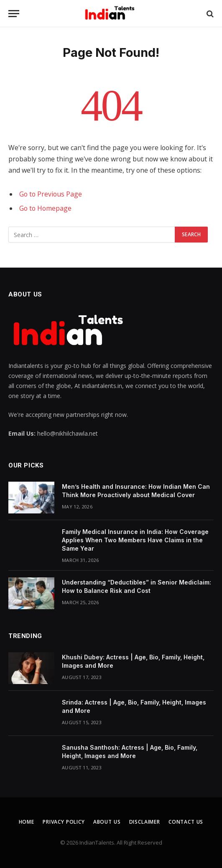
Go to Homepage (45, 208)
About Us (107, 822)
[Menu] (14, 14)
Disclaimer (145, 822)
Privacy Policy (64, 822)
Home (27, 822)
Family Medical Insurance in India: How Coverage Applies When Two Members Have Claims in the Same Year (135, 540)
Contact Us (186, 822)
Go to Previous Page (51, 194)
